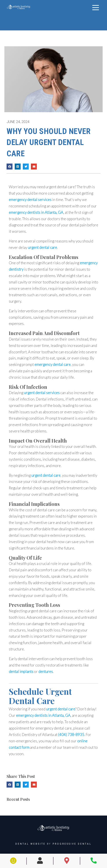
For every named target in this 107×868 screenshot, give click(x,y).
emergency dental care (53, 364)
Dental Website (30, 844)
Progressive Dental (72, 844)
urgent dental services (42, 393)
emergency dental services (30, 200)
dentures (46, 671)
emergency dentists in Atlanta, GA (36, 212)
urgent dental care (60, 187)
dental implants (21, 671)
